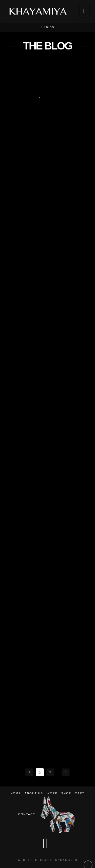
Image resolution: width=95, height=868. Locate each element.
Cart (80, 793)
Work (52, 793)
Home (16, 793)
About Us (34, 793)
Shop (66, 793)
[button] (84, 11)
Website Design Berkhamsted (48, 860)
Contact (27, 814)
